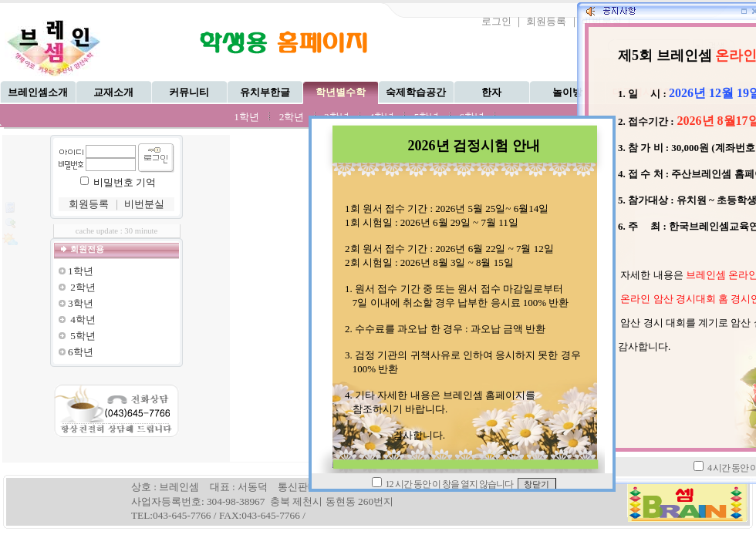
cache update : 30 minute (117, 231)
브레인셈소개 (38, 92)
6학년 (81, 352)
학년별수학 (341, 92)
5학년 (83, 336)
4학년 (83, 320)
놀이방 (567, 92)
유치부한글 (265, 92)
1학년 (246, 117)
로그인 (496, 21)
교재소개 (113, 92)
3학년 (81, 303)
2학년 (292, 117)
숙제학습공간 (416, 92)
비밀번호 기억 (125, 182)
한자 (491, 92)
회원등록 (546, 21)
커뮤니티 (189, 92)
